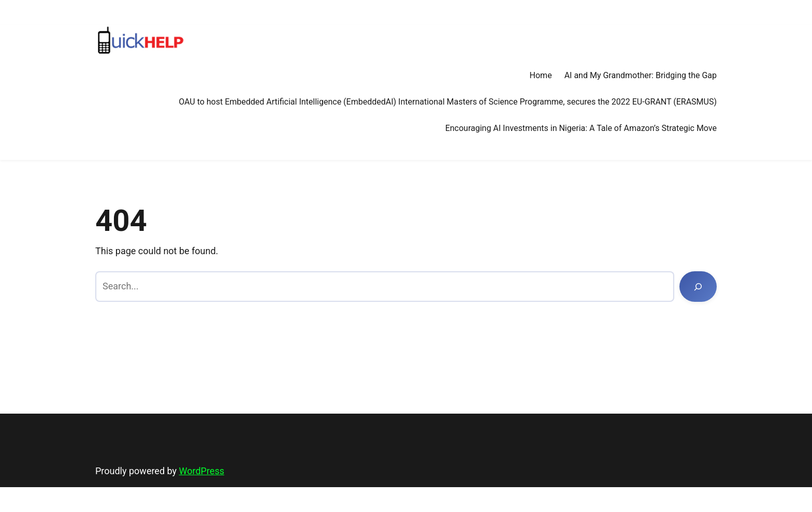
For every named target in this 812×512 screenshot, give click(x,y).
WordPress (202, 471)
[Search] (698, 287)
